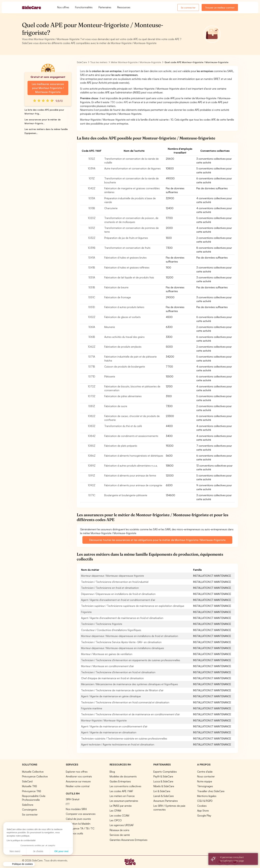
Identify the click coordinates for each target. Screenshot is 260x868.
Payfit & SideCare (163, 776)
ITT (68, 804)
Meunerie (110, 327)
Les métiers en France (122, 796)
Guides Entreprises (120, 781)
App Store (203, 811)
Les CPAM (115, 811)
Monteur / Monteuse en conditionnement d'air (107, 666)
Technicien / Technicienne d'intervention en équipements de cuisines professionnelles (131, 660)
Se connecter (188, 8)
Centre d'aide (205, 772)
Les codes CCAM (119, 815)
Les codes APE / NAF (121, 791)
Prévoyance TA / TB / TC (80, 828)
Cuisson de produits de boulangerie (125, 367)
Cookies (202, 806)
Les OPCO (116, 820)
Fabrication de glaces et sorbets (122, 317)
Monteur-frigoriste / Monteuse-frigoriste (104, 720)
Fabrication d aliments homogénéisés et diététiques (134, 456)
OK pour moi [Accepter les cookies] (31, 851)
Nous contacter (206, 776)
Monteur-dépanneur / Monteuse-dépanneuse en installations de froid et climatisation (130, 636)
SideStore (28, 805)
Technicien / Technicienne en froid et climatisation (110, 588)
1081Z (92, 406)
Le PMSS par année (121, 806)
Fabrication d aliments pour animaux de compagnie (133, 485)
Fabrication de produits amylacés (123, 347)
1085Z (92, 446)
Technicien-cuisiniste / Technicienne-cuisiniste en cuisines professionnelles (124, 738)
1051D (92, 307)
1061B (92, 337)
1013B (92, 208)
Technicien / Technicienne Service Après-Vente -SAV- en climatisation (121, 642)
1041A (92, 258)
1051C (92, 297)
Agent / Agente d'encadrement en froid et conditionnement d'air (118, 600)
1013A (92, 198)
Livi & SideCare (162, 791)
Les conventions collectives (125, 786)
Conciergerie (30, 810)
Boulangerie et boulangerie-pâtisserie (126, 495)
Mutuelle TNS (30, 786)
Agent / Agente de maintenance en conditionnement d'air (114, 726)
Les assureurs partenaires (124, 801)
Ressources (124, 7)
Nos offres (63, 7)
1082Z (92, 416)
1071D (92, 376)
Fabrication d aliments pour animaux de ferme (130, 475)
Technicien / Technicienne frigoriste (102, 624)
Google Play (204, 815)
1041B (92, 267)
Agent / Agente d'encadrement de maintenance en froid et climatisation (122, 618)
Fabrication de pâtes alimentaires (123, 396)
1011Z (92, 178)
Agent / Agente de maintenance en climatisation (109, 732)
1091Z (92, 475)
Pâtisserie (110, 376)
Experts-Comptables (165, 772)
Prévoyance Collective (35, 776)
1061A (92, 327)
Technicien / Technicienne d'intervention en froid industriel (115, 582)
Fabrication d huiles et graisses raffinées (127, 267)
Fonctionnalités (84, 7)
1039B (92, 248)
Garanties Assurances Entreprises (129, 840)
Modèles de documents (123, 776)
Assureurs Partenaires (166, 801)
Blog (112, 772)
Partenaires (105, 7)
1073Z (92, 396)
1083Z (92, 426)
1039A (92, 168)
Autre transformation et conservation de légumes (132, 168)
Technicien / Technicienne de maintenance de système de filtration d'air (122, 690)
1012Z (92, 159)
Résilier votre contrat (78, 786)
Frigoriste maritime (92, 708)
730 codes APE (119, 102)
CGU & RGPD (205, 801)
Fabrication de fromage (118, 297)
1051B (92, 287)
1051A (92, 277)
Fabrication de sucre (116, 406)
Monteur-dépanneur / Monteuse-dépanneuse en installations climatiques (123, 648)
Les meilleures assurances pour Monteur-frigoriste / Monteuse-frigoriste (48, 88)
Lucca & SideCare (163, 781)
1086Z (92, 456)
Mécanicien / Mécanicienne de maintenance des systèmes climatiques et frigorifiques (130, 684)
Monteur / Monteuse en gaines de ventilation (107, 654)
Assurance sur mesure (78, 781)
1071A (92, 357)
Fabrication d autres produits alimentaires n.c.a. (131, 466)
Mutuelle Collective (33, 772)
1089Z (92, 466)
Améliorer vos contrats (79, 776)
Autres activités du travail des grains (124, 337)
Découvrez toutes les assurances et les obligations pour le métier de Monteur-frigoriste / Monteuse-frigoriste (157, 540)
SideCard (27, 781)
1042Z (92, 188)
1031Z (92, 228)
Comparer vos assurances (81, 814)
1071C (92, 495)
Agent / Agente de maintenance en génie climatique (111, 696)
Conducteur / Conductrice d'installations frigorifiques (111, 630)
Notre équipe (205, 781)
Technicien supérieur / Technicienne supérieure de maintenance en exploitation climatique (133, 606)
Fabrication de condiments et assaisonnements (131, 436)
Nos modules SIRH (76, 809)
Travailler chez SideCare (211, 791)
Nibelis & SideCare (164, 786)
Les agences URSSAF (122, 825)
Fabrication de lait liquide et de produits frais (129, 277)
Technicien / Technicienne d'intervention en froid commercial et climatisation (125, 702)
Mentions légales (207, 796)
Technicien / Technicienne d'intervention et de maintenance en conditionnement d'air (130, 714)
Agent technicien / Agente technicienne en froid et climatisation (118, 744)
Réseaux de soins (119, 830)
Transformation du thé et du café (123, 426)
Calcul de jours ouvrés (78, 819)
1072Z (92, 386)
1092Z (92, 485)
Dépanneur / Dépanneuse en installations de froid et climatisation (118, 594)
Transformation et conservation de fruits (127, 248)
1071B (92, 367)
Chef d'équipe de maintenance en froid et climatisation (112, 678)
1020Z (92, 218)
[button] (19, 864)
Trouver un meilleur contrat (220, 8)
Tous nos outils (74, 833)
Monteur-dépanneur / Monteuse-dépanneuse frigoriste (113, 576)
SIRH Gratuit (73, 799)
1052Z (92, 317)
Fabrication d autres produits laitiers (124, 307)
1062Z (92, 347)
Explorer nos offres (77, 772)
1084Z (92, 436)
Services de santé (120, 835)
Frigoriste (86, 612)
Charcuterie (111, 208)
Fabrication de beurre (116, 287)
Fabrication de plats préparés (121, 446)
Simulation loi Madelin (78, 824)
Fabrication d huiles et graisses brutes (125, 258)
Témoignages (205, 786)
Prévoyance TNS (32, 791)
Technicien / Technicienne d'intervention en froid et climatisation (118, 672)
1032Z (92, 238)
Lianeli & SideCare (164, 796)
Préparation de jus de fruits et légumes (126, 238)
